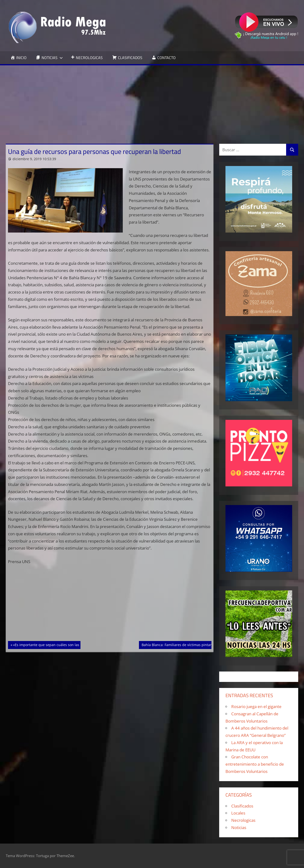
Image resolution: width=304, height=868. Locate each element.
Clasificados (242, 806)
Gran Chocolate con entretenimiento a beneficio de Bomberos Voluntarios (255, 764)
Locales (238, 813)
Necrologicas (243, 820)
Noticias (239, 827)
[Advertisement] (152, 102)
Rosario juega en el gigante (256, 706)
